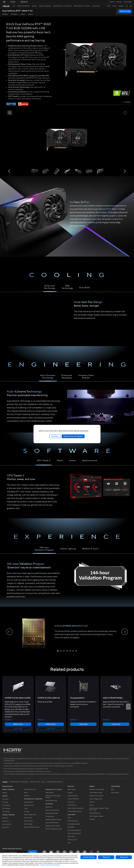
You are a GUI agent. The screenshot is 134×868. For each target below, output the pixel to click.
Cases (26, 811)
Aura (69, 845)
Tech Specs (14, 14)
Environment (128, 2)
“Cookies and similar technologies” (50, 865)
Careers (70, 795)
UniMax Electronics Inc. (75, 814)
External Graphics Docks (32, 829)
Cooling (26, 814)
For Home (5, 801)
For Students (6, 811)
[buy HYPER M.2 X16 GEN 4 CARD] (18, 700)
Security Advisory (95, 815)
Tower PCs (6, 830)
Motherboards (29, 804)
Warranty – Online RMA (97, 792)
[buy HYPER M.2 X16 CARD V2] (49, 700)
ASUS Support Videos (96, 818)
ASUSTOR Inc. (72, 807)
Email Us (92, 804)
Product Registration (96, 801)
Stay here (55, 436)
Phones (5, 795)
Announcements (73, 798)
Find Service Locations (96, 798)
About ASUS (72, 792)
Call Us (92, 807)
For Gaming (6, 814)
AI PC (69, 820)
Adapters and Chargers (53, 828)
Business (119, 2)
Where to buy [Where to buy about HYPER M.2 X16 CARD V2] (51, 726)
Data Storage (28, 826)
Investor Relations (73, 801)
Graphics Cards (29, 807)
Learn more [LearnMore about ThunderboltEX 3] (83, 726)
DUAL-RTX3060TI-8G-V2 (55, 784)
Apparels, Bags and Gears (53, 822)
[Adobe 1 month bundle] (23, 105)
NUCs (26, 795)
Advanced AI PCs (73, 823)
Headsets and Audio (52, 815)
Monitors (5, 820)
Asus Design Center (74, 826)
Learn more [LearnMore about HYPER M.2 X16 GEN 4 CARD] (18, 731)
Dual (43, 784)
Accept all (124, 857)
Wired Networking (51, 803)
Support (31, 14)
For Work (5, 804)
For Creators (6, 808)
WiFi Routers (50, 795)
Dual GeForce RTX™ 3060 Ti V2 (17, 11)
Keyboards (49, 809)
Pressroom (71, 804)
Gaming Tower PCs (30, 792)
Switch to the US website (73, 436)
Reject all (106, 857)
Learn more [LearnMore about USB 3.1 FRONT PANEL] (116, 726)
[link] (6, 6)
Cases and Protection (52, 825)
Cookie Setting (89, 857)
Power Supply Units (30, 817)
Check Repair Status (96, 795)
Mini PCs (27, 798)
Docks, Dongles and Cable (54, 831)
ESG (113, 792)
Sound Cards (28, 820)
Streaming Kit (50, 819)
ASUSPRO (71, 829)
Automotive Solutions (74, 832)
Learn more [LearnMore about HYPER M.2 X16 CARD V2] (51, 731)
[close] (98, 427)
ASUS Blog (71, 839)
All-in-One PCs (7, 826)
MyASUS (92, 822)
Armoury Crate (72, 842)
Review (23, 14)
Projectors (6, 823)
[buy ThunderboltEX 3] (77, 700)
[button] (111, 2)
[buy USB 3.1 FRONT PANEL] (113, 700)
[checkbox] (126, 102)
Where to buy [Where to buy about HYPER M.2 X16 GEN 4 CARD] (18, 726)
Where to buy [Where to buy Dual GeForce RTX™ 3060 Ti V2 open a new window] (125, 11)
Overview (5, 14)
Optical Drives (28, 823)
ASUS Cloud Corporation (76, 810)
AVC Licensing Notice (74, 836)
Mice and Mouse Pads (52, 812)
